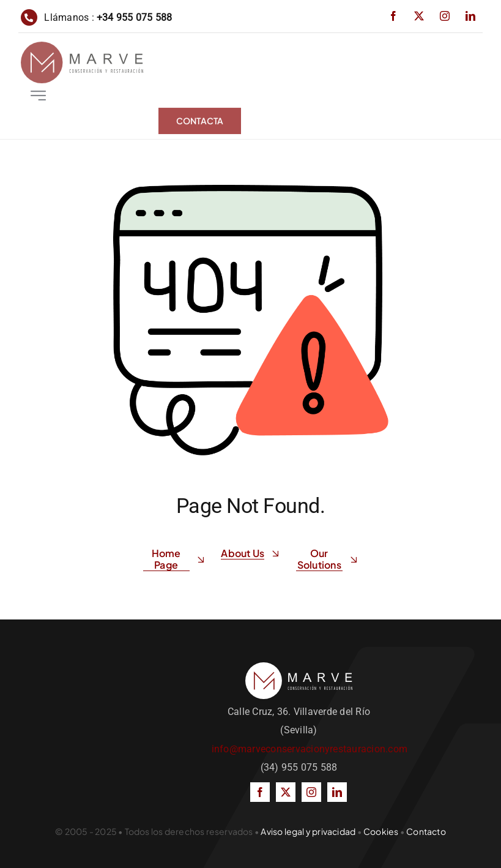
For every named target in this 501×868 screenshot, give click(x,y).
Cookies (381, 831)
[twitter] (419, 16)
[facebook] (393, 16)
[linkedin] (470, 16)
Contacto (426, 831)
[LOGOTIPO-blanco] (299, 667)
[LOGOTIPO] (82, 48)
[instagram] (445, 16)
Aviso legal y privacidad (308, 831)
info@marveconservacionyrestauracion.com (310, 749)
